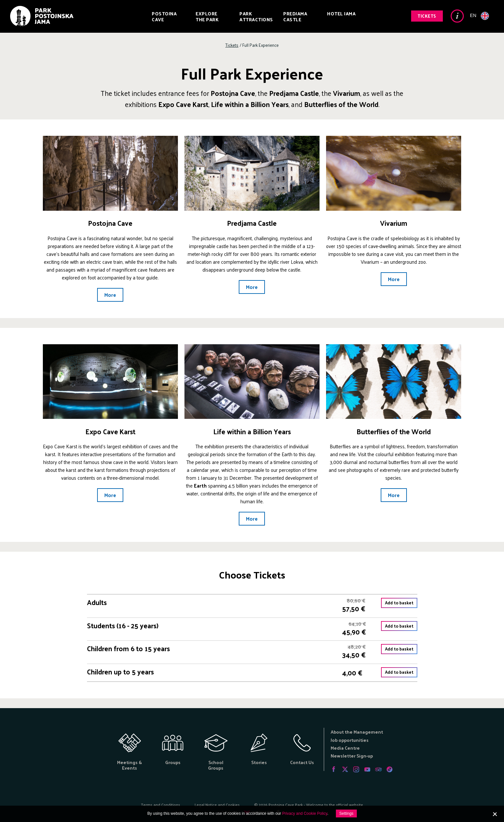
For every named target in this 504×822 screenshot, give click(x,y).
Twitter (345, 769)
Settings (346, 813)
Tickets (427, 16)
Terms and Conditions (161, 805)
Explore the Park (207, 17)
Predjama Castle (295, 17)
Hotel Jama (341, 14)
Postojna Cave (164, 17)
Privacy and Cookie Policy (305, 813)
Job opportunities (350, 740)
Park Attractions (256, 17)
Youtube (367, 769)
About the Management (357, 732)
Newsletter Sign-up (352, 756)
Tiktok (390, 769)
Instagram (356, 769)
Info (457, 16)
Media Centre (345, 748)
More (110, 295)
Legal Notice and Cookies (217, 805)
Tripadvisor (378, 769)
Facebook (334, 769)
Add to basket (399, 603)
